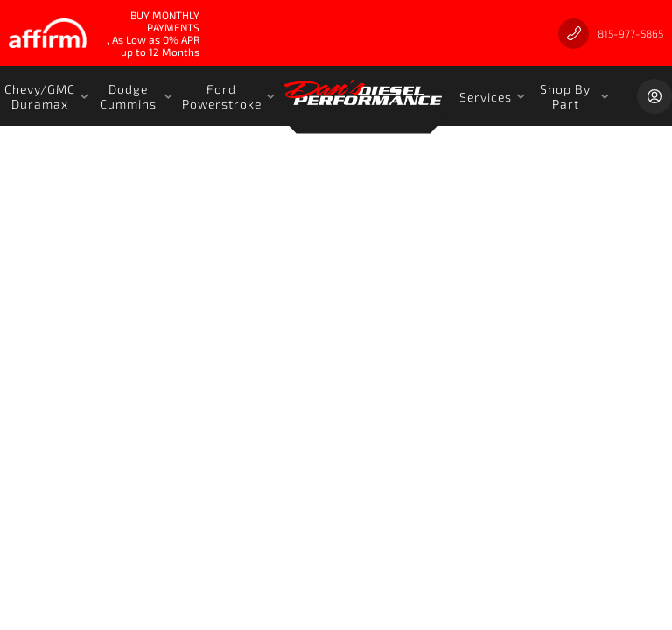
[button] (47, 96)
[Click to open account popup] (654, 96)
